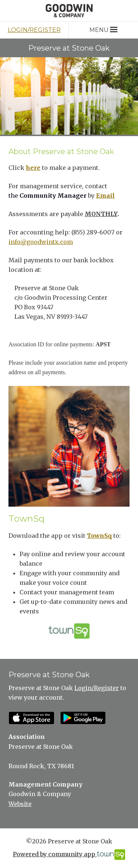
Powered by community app (69, 855)
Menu (103, 30)
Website (20, 804)
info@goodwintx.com (41, 242)
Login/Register (34, 30)
